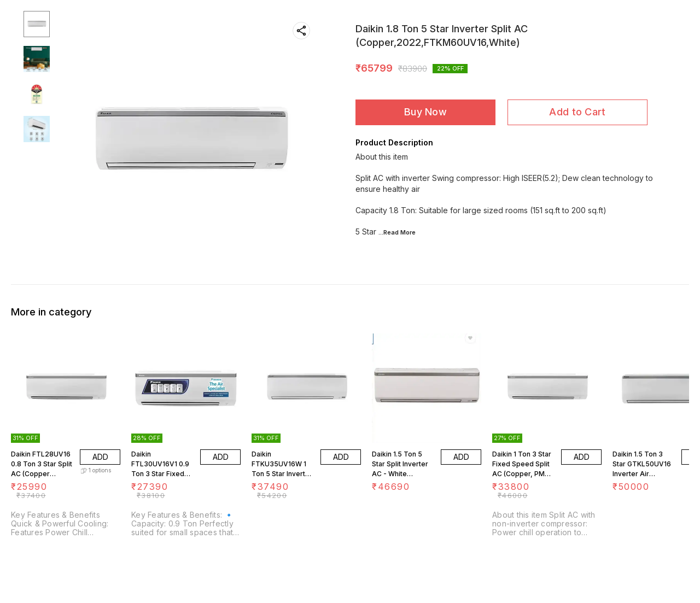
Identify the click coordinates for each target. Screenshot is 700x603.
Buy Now (425, 112)
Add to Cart (577, 112)
